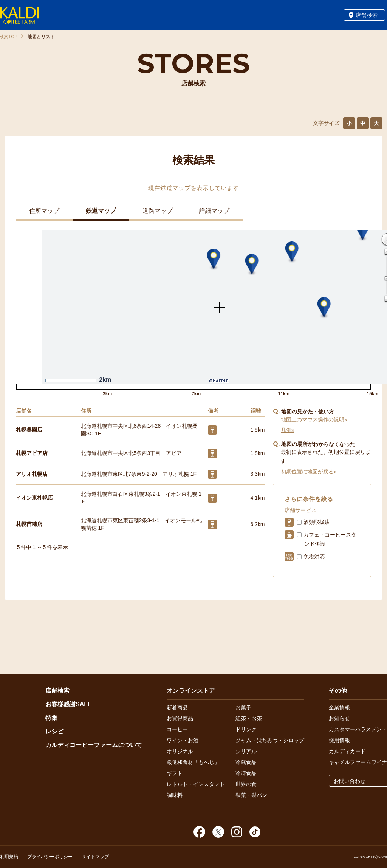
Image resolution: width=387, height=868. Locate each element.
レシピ (54, 731)
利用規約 (9, 857)
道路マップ (158, 211)
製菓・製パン (251, 795)
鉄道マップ (101, 211)
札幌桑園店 (29, 430)
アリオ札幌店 (32, 474)
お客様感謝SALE (69, 704)
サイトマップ (95, 857)
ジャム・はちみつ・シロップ (270, 740)
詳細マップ (214, 211)
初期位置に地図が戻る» (309, 472)
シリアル (246, 751)
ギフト (175, 773)
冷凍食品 (246, 773)
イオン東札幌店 (34, 498)
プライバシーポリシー (50, 857)
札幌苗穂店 (29, 524)
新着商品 (177, 707)
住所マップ (44, 211)
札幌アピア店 (32, 453)
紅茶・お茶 (249, 718)
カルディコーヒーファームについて (94, 745)
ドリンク (246, 729)
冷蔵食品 (246, 762)
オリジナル (180, 751)
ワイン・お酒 (183, 740)
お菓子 (243, 707)
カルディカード (347, 751)
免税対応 (314, 557)
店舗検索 (367, 15)
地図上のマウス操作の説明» (314, 419)
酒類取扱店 (317, 522)
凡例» (288, 430)
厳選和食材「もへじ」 (193, 762)
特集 (51, 718)
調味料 (175, 795)
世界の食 (246, 784)
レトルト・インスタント (196, 784)
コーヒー (177, 729)
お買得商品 (180, 718)
